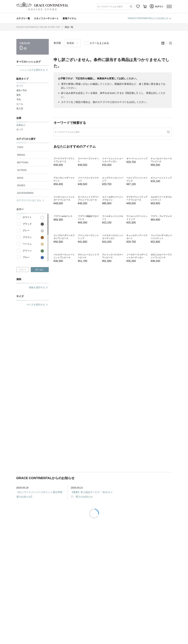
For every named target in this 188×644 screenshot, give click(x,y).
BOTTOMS (23, 162)
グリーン (33, 251)
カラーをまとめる (99, 43)
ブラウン (33, 238)
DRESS (21, 155)
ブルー (33, 258)
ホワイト (33, 218)
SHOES (21, 185)
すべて (20, 130)
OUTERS (22, 170)
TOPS (20, 147)
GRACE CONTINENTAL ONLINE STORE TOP (38, 27)
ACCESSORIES (25, 193)
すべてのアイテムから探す (110, 7)
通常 (19, 95)
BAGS (20, 178)
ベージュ (33, 244)
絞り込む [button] (40, 270)
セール (20, 104)
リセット (23, 270)
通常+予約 (22, 90)
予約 (19, 99)
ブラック (33, 224)
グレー (33, 231)
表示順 (57, 43)
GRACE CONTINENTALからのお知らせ (149, 18)
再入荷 (20, 109)
